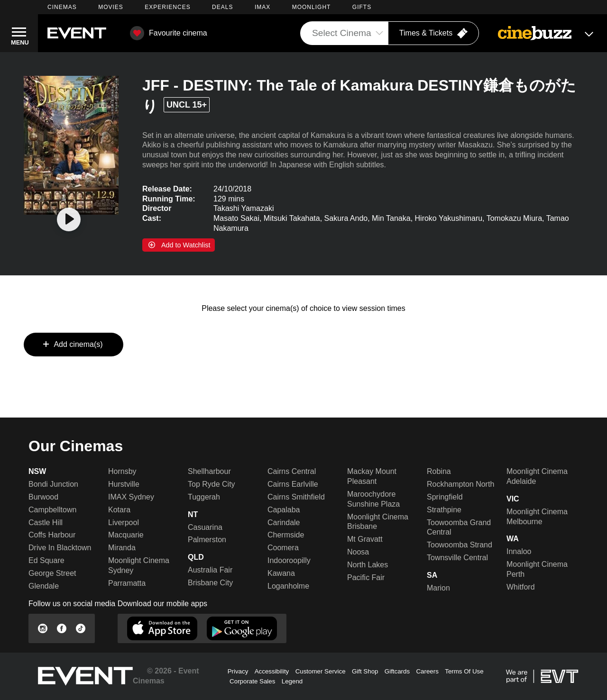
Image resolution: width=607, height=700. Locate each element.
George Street (52, 573)
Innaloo (519, 551)
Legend (292, 681)
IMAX (262, 7)
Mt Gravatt (365, 539)
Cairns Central (292, 471)
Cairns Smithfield (296, 497)
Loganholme (288, 586)
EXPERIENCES (167, 7)
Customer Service (321, 671)
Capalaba (284, 510)
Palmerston (207, 540)
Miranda (122, 548)
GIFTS (362, 7)
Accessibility (272, 671)
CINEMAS (62, 7)
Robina (439, 471)
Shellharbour (209, 471)
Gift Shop (365, 671)
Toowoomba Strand (460, 545)
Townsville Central (457, 558)
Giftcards (397, 671)
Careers (427, 671)
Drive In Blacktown (60, 548)
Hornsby (122, 471)
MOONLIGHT (312, 7)
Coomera (283, 548)
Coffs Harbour (52, 535)
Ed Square (46, 560)
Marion (438, 588)
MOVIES (111, 7)
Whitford (521, 587)
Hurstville (124, 484)
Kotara (119, 510)
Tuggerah (204, 497)
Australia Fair (210, 570)
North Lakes (368, 565)
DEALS (222, 7)
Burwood (43, 497)
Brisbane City (210, 583)
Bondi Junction (53, 484)
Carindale (284, 523)
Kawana (281, 573)
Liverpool (124, 523)
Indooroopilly (289, 560)
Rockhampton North (460, 484)
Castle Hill (46, 523)
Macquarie (126, 535)
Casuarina (205, 527)
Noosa (358, 552)
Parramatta (127, 583)
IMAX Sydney (131, 497)
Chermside (286, 535)
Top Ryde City (212, 484)
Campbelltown (52, 510)
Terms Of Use (464, 671)
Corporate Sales (252, 681)
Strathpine (444, 510)
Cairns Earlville (293, 484)
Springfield (445, 497)
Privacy (238, 671)
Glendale (44, 586)
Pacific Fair (366, 577)
